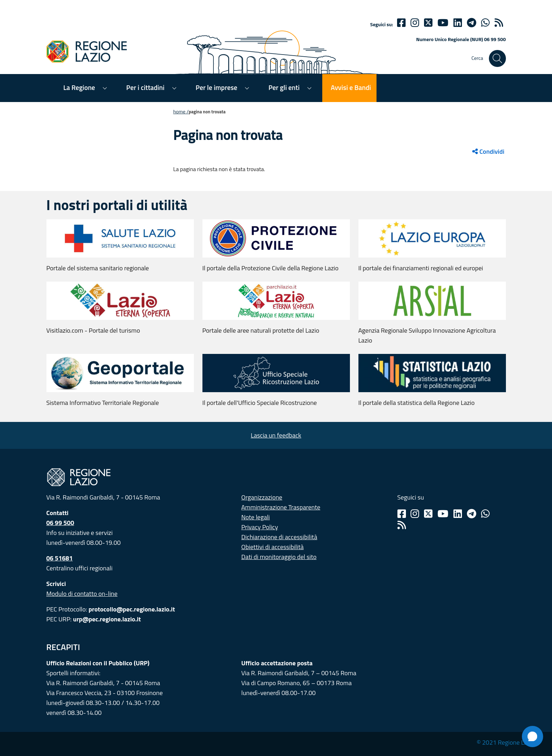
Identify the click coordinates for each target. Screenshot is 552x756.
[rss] (499, 23)
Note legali (256, 517)
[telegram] (472, 23)
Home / (181, 112)
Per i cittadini (145, 87)
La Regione (79, 87)
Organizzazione (262, 497)
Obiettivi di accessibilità (273, 547)
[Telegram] (472, 514)
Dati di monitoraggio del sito (279, 557)
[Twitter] (428, 23)
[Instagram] (415, 23)
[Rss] (402, 525)
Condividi (488, 151)
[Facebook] (401, 23)
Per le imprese (216, 87)
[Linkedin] (458, 23)
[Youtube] (443, 23)
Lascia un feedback (276, 435)
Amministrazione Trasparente (281, 507)
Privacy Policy (260, 527)
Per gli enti (284, 87)
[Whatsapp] (485, 23)
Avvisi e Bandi (351, 87)
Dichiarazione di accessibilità (279, 537)
